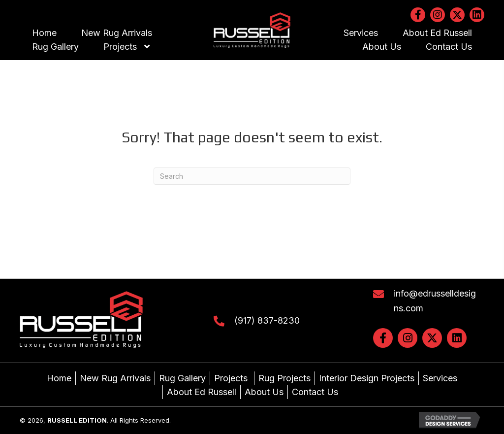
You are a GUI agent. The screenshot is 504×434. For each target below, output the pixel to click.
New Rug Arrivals (115, 378)
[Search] (252, 176)
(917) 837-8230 (267, 320)
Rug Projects (284, 378)
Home (59, 378)
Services (440, 378)
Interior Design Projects (367, 378)
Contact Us (315, 392)
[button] (418, 15)
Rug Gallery (182, 378)
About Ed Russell (202, 392)
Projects (232, 378)
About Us (264, 392)
